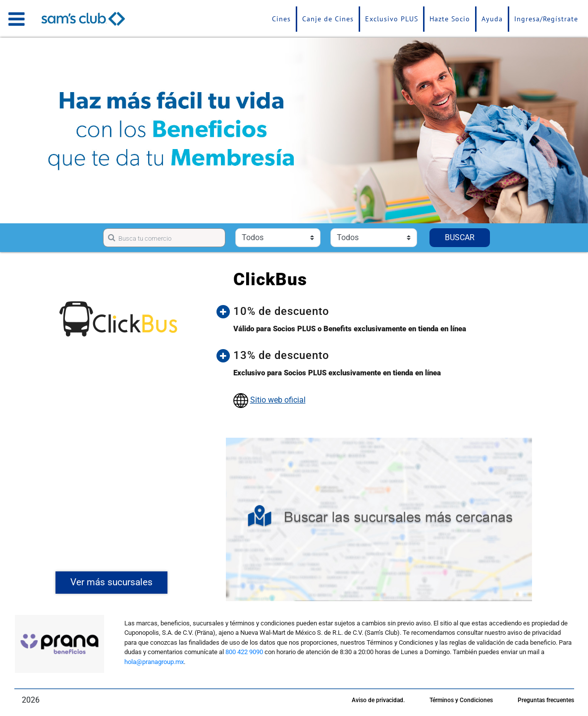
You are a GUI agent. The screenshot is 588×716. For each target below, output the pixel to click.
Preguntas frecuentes (546, 700)
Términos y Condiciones (461, 700)
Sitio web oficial (278, 400)
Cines (281, 19)
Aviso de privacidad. (378, 700)
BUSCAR (460, 237)
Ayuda (492, 19)
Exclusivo (392, 19)
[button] (386, 311)
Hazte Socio (450, 19)
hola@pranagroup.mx (154, 662)
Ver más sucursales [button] (111, 582)
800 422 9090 (244, 652)
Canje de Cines (328, 19)
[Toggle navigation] (17, 19)
